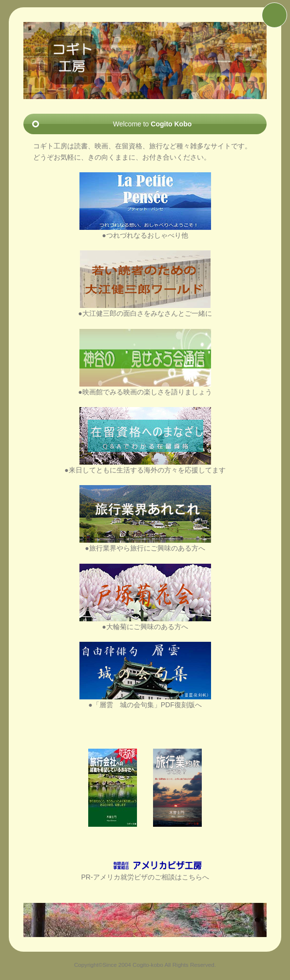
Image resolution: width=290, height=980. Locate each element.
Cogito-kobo (148, 965)
